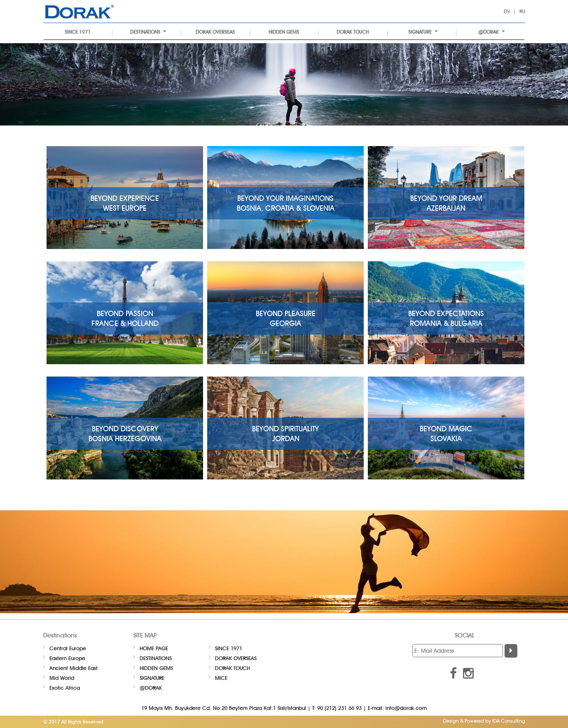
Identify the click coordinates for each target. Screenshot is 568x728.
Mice (221, 678)
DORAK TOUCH (353, 32)
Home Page (154, 648)
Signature (423, 32)
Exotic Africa (65, 688)
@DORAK (492, 32)
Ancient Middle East (74, 668)
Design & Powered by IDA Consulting (484, 721)
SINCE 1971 (78, 32)
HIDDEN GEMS (284, 32)
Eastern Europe (67, 658)
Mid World (62, 678)
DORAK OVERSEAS (215, 32)
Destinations (148, 32)
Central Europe (68, 648)
